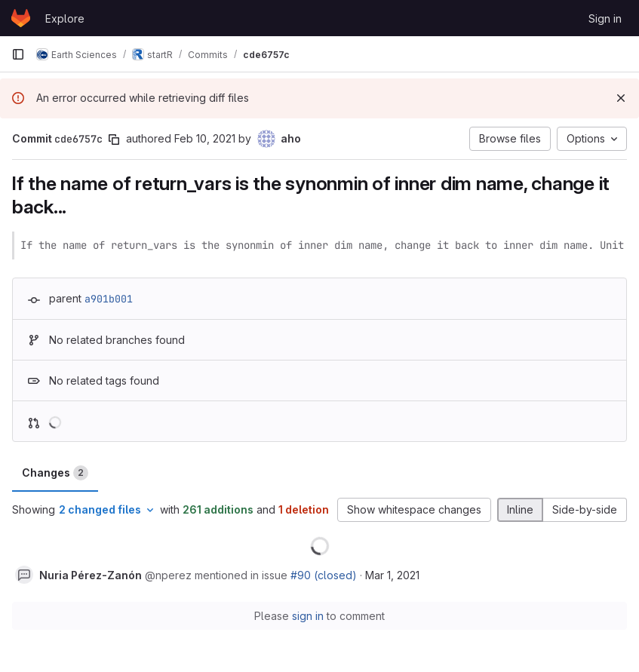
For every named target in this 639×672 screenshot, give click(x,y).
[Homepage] (21, 18)
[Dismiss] (621, 98)
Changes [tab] (55, 473)
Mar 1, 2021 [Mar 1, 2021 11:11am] (392, 575)
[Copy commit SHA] (114, 140)
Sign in (605, 18)
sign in (308, 616)
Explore (65, 18)
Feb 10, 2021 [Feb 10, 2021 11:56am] (205, 138)
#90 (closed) (324, 575)
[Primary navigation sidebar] (18, 54)
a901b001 (109, 299)
